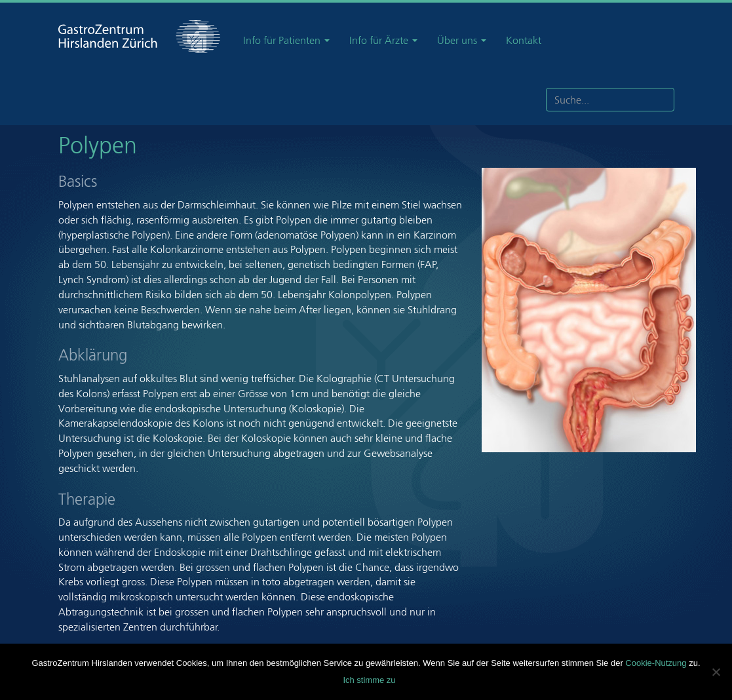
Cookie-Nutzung (656, 663)
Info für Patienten (286, 40)
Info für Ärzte (383, 40)
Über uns (462, 40)
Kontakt (524, 40)
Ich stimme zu (369, 680)
